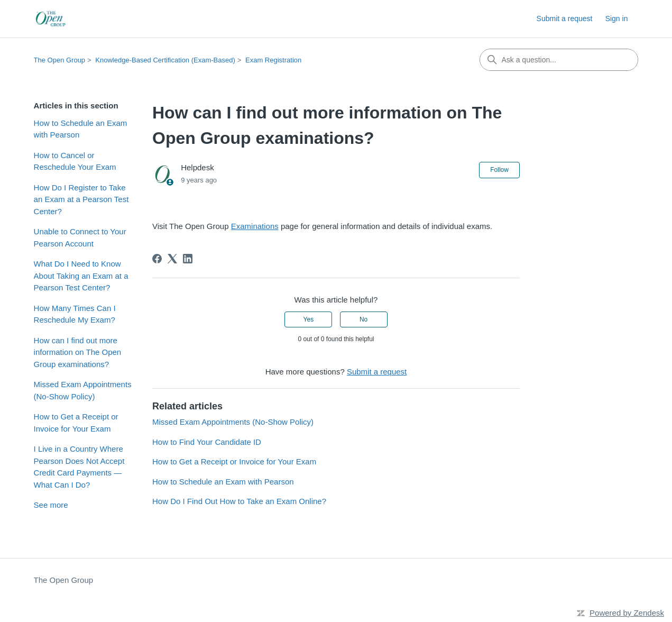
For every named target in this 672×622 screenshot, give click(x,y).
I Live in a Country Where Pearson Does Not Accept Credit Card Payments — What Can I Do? (79, 467)
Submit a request (565, 19)
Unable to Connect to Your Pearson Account (80, 237)
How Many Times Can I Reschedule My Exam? (75, 314)
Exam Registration (273, 60)
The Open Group (60, 60)
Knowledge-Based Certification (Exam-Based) (165, 60)
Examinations (255, 226)
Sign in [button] (617, 19)
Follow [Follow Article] (499, 170)
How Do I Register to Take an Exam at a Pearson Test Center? (81, 199)
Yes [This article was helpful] (309, 319)
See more (51, 505)
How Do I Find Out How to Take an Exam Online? (239, 501)
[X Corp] (172, 259)
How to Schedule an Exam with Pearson (81, 129)
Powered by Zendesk (627, 613)
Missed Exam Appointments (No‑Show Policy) (83, 390)
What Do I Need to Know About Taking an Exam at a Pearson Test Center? (81, 276)
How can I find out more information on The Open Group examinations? (78, 352)
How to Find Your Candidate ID (207, 442)
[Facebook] (157, 259)
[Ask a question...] (559, 60)
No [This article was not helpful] (363, 319)
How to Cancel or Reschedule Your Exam (75, 161)
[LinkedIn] (188, 259)
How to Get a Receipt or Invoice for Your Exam (76, 423)
